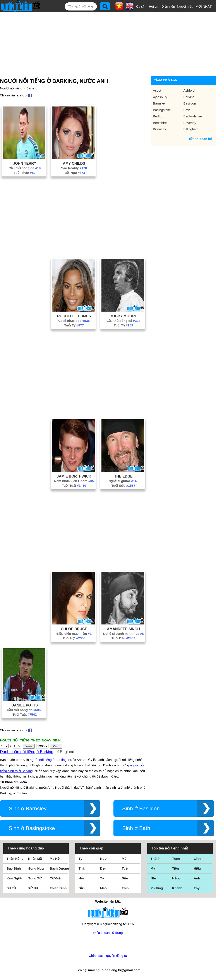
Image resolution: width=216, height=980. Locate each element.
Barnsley (159, 103)
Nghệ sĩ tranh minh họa (123, 634)
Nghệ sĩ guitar (123, 481)
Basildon (190, 103)
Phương (157, 888)
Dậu (103, 868)
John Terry (25, 163)
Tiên (176, 868)
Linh (197, 859)
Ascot (157, 90)
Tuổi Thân (25, 173)
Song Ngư (36, 868)
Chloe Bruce (74, 629)
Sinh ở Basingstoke (32, 828)
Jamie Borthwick (74, 476)
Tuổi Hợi (74, 638)
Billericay (159, 129)
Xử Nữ (33, 888)
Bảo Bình (14, 868)
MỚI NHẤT (204, 6)
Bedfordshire (193, 116)
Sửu (125, 878)
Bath (187, 110)
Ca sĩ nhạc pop (74, 321)
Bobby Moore (123, 316)
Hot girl (154, 6)
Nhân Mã (35, 859)
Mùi (125, 859)
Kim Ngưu (14, 878)
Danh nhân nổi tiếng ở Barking (27, 752)
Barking (32, 88)
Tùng (176, 859)
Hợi (81, 878)
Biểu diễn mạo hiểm (74, 634)
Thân (82, 868)
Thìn (125, 888)
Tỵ (80, 859)
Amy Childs (74, 163)
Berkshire (160, 123)
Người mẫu (185, 6)
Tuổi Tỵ (74, 325)
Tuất (125, 868)
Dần (82, 888)
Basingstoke (162, 110)
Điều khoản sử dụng (108, 933)
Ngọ (103, 859)
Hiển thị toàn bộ (200, 139)
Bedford (159, 116)
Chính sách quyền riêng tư (108, 956)
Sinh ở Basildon (141, 808)
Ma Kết (55, 859)
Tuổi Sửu (123, 486)
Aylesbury (160, 97)
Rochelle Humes (74, 316)
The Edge (123, 476)
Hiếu (197, 868)
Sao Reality (74, 168)
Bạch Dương (59, 868)
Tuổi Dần (123, 638)
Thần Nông (15, 859)
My (153, 868)
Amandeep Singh (123, 629)
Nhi (153, 878)
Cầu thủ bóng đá (25, 168)
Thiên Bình (58, 888)
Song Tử (35, 878)
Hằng (176, 878)
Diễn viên (168, 6)
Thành (155, 859)
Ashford (189, 90)
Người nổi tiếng (11, 88)
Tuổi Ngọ (74, 173)
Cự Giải (56, 878)
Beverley (190, 123)
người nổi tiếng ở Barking (48, 760)
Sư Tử (11, 888)
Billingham (191, 129)
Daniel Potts (25, 705)
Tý (102, 878)
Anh (197, 878)
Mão (103, 888)
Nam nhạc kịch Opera (74, 481)
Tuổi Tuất (74, 486)
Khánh (177, 888)
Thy (197, 888)
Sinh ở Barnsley (28, 808)
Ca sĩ (140, 6)
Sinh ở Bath (136, 828)
